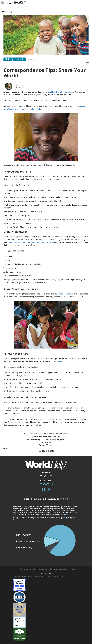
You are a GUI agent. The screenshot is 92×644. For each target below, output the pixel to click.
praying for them (64, 294)
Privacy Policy (41, 571)
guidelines (59, 361)
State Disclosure (50, 571)
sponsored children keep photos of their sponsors (32, 242)
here (47, 391)
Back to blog (7, 12)
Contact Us (46, 484)
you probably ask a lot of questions (58, 92)
